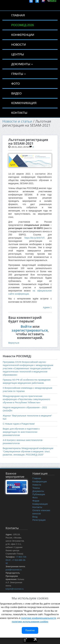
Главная (18, 15)
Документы (22, 64)
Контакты (19, 113)
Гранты (18, 74)
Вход (35, 517)
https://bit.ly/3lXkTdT (34, 238)
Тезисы (36, 488)
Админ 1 (47, 307)
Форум (36, 501)
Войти (26, 326)
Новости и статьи (17, 121)
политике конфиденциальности (39, 618)
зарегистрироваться (30, 330)
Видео (16, 93)
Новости (18, 45)
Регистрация (39, 520)
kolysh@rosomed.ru (15, 589)
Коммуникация (24, 103)
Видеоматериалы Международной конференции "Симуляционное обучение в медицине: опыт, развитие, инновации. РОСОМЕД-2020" (28, 451)
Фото (15, 84)
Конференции (23, 35)
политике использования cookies (30, 622)
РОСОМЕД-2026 (22, 25)
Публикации (39, 494)
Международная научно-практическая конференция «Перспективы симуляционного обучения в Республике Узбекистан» (26, 399)
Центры (18, 54)
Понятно (30, 630)
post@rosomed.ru (14, 570)
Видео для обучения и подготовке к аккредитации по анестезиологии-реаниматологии (21, 432)
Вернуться (14, 343)
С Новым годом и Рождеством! (19, 424)
